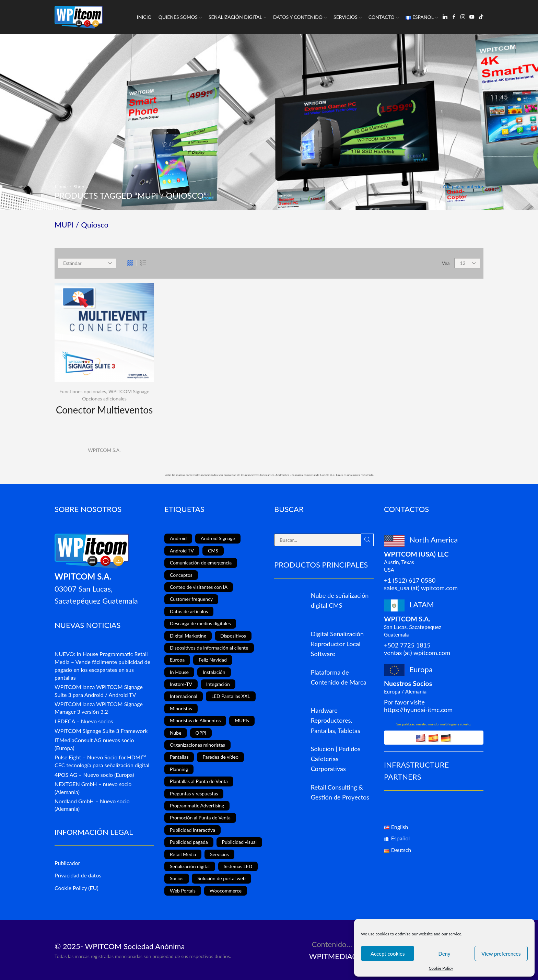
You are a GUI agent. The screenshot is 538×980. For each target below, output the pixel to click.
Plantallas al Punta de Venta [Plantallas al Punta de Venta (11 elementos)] (199, 781)
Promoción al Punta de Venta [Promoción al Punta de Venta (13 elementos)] (200, 818)
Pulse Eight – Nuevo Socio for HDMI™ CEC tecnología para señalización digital (102, 761)
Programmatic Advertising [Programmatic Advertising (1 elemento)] (197, 806)
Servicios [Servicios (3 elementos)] (219, 854)
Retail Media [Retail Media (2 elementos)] (183, 854)
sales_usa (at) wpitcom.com (421, 588)
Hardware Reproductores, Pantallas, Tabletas (336, 720)
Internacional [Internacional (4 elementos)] (184, 696)
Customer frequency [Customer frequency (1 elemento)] (191, 599)
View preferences (501, 954)
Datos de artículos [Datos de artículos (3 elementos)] (189, 611)
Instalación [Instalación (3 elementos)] (214, 672)
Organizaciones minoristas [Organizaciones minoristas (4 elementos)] (197, 745)
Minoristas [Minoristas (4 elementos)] (181, 708)
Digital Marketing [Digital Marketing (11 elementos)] (188, 636)
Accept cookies (388, 954)
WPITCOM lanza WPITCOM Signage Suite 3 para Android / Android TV (99, 691)
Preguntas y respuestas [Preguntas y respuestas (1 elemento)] (194, 794)
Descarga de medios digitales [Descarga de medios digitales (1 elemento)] (200, 623)
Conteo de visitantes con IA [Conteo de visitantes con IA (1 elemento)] (199, 587)
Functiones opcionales (83, 391)
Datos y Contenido (300, 17)
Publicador (67, 863)
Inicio (144, 17)
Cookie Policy (441, 968)
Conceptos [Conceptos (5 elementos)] (181, 575)
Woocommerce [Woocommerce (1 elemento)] (226, 891)
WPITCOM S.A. (104, 450)
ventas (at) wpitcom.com (417, 653)
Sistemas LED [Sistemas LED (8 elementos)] (238, 866)
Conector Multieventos (104, 410)
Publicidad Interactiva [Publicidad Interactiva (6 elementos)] (192, 830)
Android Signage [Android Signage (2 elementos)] (218, 538)
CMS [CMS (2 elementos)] (213, 551)
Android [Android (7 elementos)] (178, 538)
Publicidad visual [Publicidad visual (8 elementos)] (239, 842)
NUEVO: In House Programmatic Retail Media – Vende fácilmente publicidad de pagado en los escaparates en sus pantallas (102, 666)
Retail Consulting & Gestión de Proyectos (340, 792)
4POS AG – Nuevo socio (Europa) (94, 775)
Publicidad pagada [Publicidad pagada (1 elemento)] (189, 842)
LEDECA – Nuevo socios (84, 721)
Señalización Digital (237, 17)
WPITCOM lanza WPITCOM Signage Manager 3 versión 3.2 (99, 708)
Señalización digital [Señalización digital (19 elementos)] (190, 866)
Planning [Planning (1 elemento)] (179, 769)
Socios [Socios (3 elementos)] (177, 878)
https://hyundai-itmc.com (418, 710)
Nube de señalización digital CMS (340, 600)
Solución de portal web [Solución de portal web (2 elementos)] (221, 878)
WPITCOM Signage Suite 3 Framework (101, 731)
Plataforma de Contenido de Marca (339, 677)
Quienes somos (180, 17)
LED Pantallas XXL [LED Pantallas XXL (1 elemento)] (231, 696)
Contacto (384, 17)
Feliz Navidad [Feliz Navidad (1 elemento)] (213, 660)
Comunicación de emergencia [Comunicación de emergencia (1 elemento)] (201, 563)
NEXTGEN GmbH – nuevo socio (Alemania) (93, 788)
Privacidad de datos (78, 875)
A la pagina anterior (463, 186)
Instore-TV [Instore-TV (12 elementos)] (181, 684)
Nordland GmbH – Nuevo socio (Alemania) (92, 805)
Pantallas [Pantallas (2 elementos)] (179, 757)
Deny (444, 954)
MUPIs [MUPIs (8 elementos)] (242, 720)
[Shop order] (87, 263)
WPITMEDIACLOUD (344, 956)
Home (61, 186)
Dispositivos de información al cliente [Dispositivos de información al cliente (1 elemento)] (209, 648)
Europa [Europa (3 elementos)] (177, 660)
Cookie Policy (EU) (77, 888)
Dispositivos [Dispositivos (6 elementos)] (233, 636)
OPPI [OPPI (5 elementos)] (201, 733)
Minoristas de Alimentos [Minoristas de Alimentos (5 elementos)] (195, 720)
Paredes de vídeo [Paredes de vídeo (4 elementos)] (220, 757)
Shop (79, 186)
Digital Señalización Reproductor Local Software (337, 644)
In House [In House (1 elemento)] (179, 672)
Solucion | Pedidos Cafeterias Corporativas (336, 759)
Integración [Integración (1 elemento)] (218, 684)
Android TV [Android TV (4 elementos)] (182, 551)
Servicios (348, 17)
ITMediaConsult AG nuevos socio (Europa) (94, 744)
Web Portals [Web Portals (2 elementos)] (183, 891)
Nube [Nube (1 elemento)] (176, 733)
